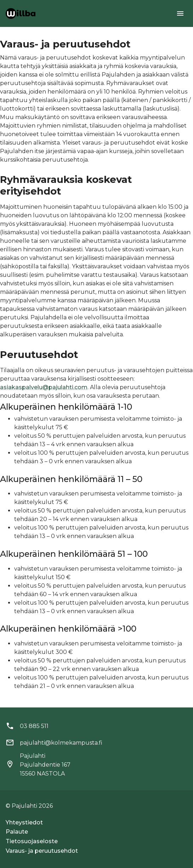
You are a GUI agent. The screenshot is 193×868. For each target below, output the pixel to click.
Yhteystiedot (24, 822)
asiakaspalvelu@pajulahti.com (44, 387)
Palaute (17, 832)
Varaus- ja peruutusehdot (42, 851)
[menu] (180, 13)
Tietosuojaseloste (32, 841)
